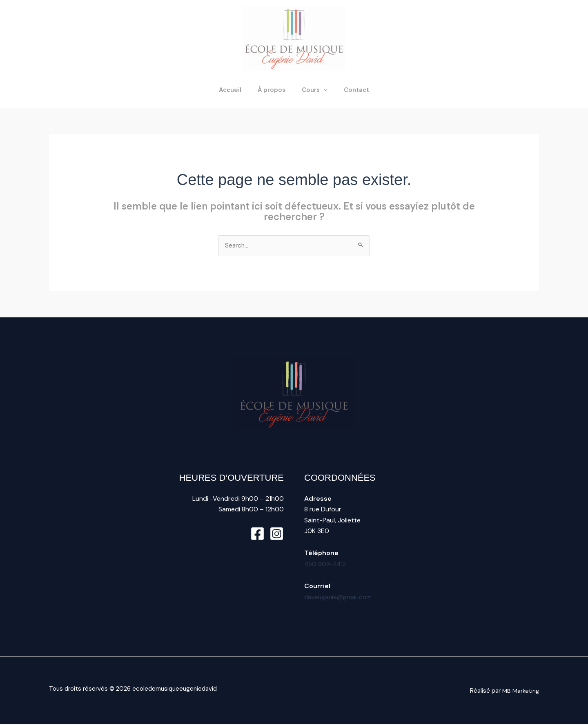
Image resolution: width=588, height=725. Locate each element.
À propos (274, 90)
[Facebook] (257, 534)
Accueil (236, 90)
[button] (322, 90)
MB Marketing (520, 691)
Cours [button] (313, 90)
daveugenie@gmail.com (339, 597)
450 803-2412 (326, 564)
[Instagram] (277, 534)
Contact (350, 90)
